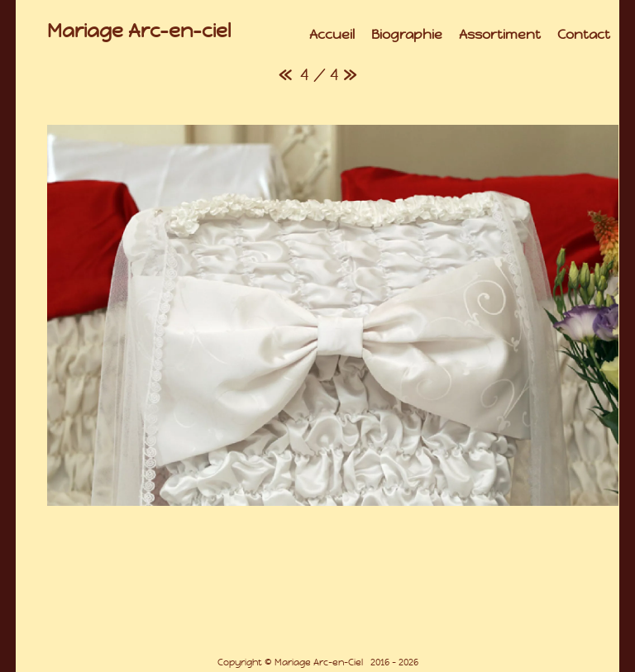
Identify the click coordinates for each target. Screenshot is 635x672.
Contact (584, 34)
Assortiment (500, 34)
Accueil (332, 34)
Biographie (407, 34)
